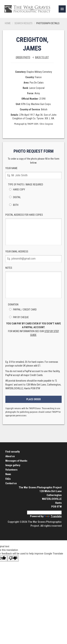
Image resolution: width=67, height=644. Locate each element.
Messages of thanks (16, 461)
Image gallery (13, 465)
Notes (33, 282)
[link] (62, 9)
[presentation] (34, 349)
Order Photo (23, 57)
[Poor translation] (13, 558)
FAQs (8, 479)
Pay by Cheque (18, 317)
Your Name (33, 173)
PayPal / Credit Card (22, 310)
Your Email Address (33, 256)
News (8, 474)
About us (10, 456)
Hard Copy (17, 190)
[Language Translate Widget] (44, 513)
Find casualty (13, 452)
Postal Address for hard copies (33, 229)
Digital (14, 197)
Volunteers (11, 470)
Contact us (11, 483)
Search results (23, 23)
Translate (53, 516)
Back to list (40, 57)
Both (13, 205)
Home (8, 23)
